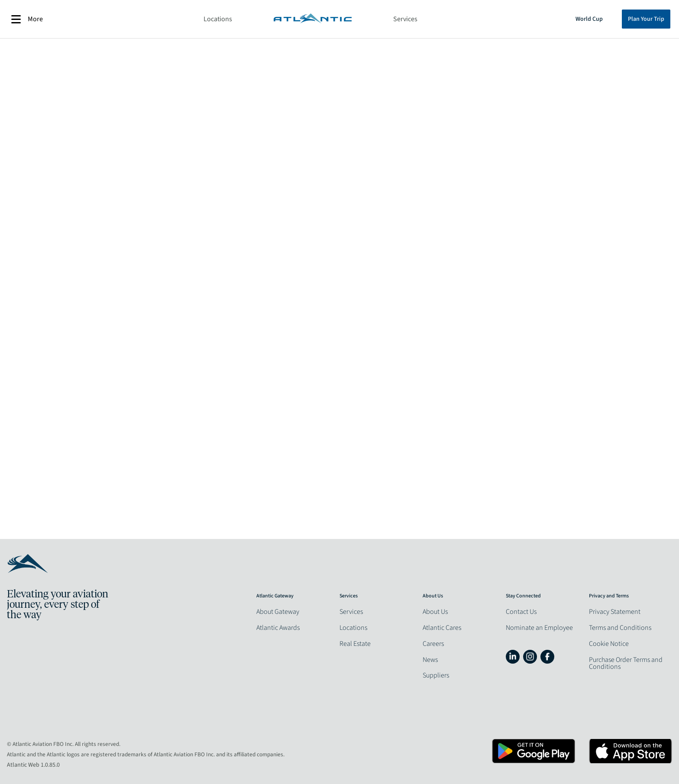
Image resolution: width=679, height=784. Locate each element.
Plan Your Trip (646, 19)
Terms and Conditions (620, 628)
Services (405, 19)
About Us (435, 612)
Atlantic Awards (278, 628)
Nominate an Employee (539, 628)
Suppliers (436, 675)
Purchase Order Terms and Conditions (626, 663)
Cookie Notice (609, 644)
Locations (218, 19)
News (430, 660)
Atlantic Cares (442, 628)
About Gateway (278, 612)
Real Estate (355, 644)
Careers (433, 644)
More (27, 19)
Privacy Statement (615, 612)
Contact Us (521, 612)
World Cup (589, 19)
